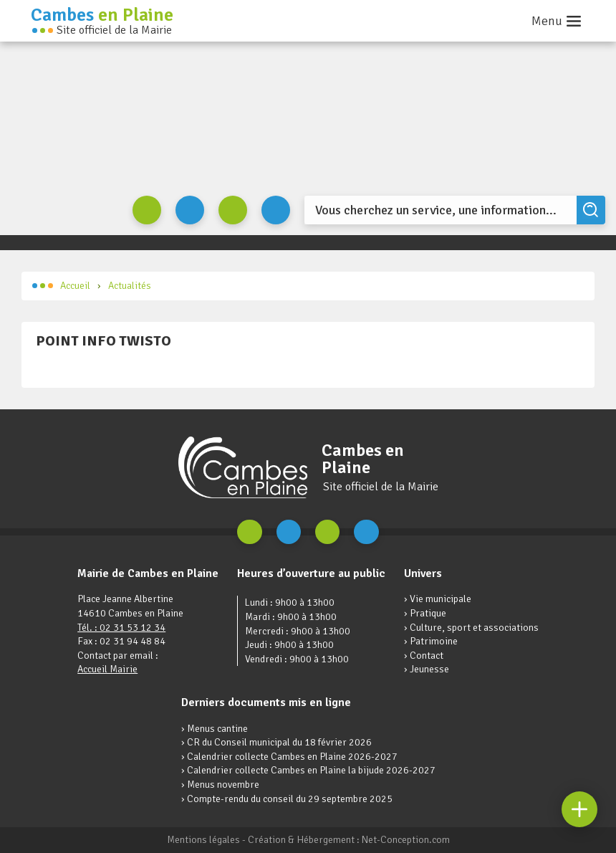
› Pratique (425, 613)
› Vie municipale (438, 599)
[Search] (441, 210)
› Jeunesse (427, 669)
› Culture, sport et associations (471, 628)
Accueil (61, 286)
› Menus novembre (220, 785)
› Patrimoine (431, 641)
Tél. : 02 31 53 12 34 (121, 628)
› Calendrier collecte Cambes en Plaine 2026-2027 (289, 757)
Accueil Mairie (107, 669)
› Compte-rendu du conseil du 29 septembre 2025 (287, 799)
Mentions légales (203, 840)
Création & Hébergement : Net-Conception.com (349, 840)
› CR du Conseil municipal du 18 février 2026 (276, 742)
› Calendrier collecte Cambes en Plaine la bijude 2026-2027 (308, 770)
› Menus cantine (215, 729)
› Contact (424, 656)
